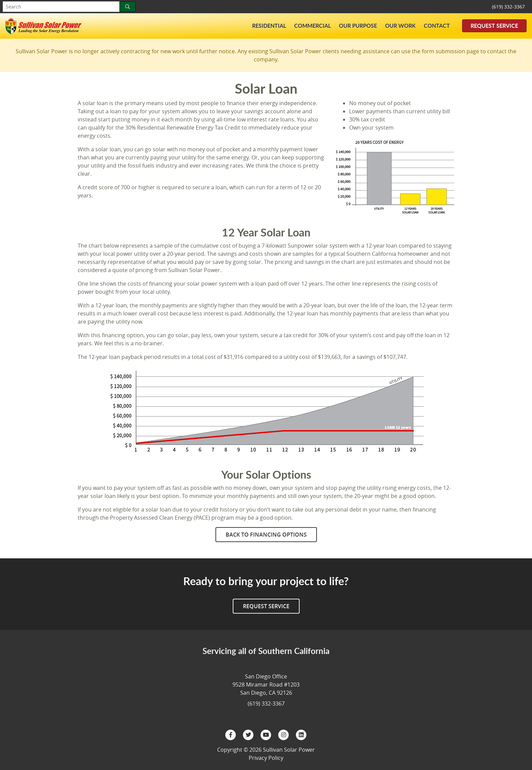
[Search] (128, 7)
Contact (437, 26)
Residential (269, 26)
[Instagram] (284, 734)
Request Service (494, 26)
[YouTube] (267, 734)
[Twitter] (249, 734)
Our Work (400, 26)
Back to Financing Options (266, 535)
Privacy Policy (266, 758)
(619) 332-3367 (508, 7)
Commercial (312, 26)
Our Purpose (358, 26)
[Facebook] (231, 734)
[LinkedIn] (301, 734)
